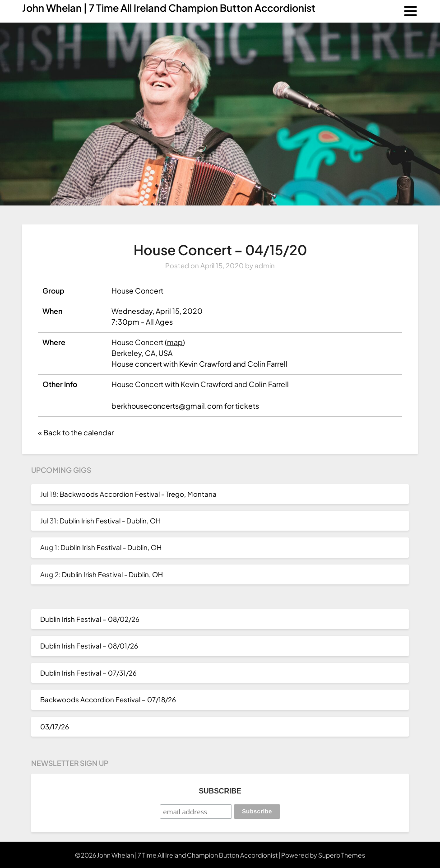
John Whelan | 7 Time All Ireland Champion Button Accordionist (169, 8)
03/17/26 (55, 726)
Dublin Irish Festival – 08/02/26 (90, 619)
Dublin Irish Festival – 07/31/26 (88, 673)
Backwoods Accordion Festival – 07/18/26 (108, 699)
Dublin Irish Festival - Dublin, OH (110, 520)
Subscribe (220, 791)
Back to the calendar (79, 432)
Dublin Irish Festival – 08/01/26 (89, 646)
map (175, 342)
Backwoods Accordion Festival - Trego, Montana (138, 494)
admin (265, 265)
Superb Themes (342, 855)
